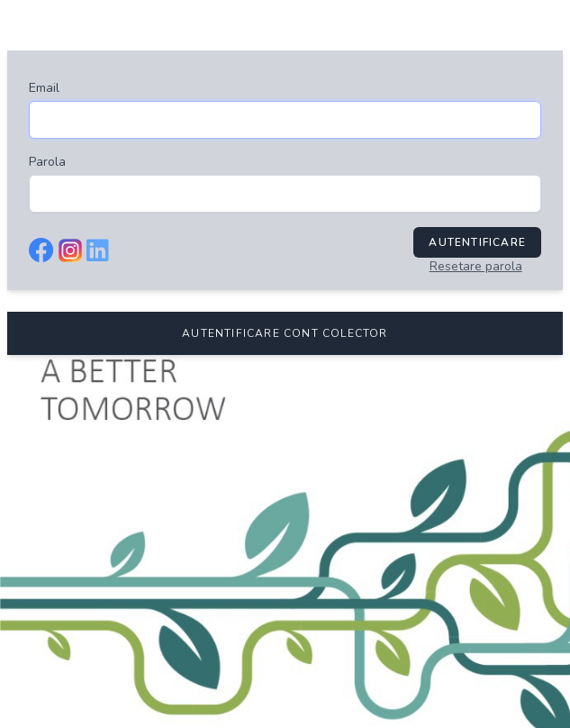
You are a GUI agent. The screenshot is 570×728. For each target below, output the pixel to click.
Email (44, 88)
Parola (47, 162)
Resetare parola (476, 266)
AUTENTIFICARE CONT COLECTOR (285, 333)
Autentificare (477, 242)
